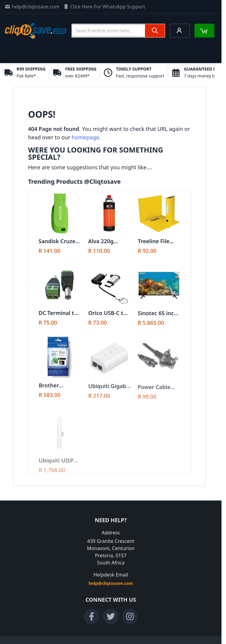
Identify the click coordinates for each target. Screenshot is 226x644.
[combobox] (118, 31)
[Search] (155, 31)
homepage (85, 137)
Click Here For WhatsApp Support (104, 7)
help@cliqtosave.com (32, 7)
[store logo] (36, 31)
